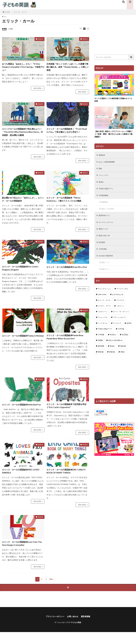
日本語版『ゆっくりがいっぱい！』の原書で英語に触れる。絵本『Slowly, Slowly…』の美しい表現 (67, 68)
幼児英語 (103, 247)
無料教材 (105, 205)
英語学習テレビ (105, 219)
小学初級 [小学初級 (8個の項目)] (101, 340)
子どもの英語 (76, 634)
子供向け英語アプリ (107, 192)
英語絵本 (41, 39)
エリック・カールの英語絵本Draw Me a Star (67, 276)
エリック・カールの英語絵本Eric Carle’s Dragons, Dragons (20, 276)
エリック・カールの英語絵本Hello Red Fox (23, 415)
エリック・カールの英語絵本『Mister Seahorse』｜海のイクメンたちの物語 (67, 206)
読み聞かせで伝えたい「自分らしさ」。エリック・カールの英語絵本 (21, 206)
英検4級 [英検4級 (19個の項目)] (101, 357)
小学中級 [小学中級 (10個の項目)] (121, 334)
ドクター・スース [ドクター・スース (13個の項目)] (104, 311)
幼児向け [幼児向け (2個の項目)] (113, 340)
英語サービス (105, 233)
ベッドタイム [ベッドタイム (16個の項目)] (103, 329)
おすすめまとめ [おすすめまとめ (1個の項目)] (118, 300)
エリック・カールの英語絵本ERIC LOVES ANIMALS (20, 481)
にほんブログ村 (101, 420)
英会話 (102, 185)
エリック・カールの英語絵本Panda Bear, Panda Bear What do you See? (66, 345)
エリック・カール (20, 12)
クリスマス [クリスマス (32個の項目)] (120, 306)
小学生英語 (104, 254)
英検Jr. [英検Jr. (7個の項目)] (123, 357)
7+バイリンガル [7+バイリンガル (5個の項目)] (122, 294)
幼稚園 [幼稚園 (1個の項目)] (100, 346)
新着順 (5, 29)
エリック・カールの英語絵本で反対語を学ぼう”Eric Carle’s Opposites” (67, 415)
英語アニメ (106, 274)
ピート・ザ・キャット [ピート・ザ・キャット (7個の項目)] (121, 317)
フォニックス (105, 178)
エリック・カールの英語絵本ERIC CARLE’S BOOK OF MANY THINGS (65, 481)
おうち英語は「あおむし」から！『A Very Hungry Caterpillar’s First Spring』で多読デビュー (22, 68)
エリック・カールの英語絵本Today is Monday (22, 345)
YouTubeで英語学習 (107, 261)
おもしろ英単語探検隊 (108, 164)
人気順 (12, 29)
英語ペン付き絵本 (109, 212)
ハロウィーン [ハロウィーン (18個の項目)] (103, 317)
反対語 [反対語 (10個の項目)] (129, 329)
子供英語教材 (105, 198)
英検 (101, 171)
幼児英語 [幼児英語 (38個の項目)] (125, 340)
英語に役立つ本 (105, 240)
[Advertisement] (114, 33)
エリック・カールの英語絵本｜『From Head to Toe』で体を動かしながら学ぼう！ (67, 134)
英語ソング (106, 268)
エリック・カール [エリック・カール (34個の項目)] (104, 306)
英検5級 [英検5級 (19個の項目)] (112, 357)
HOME (7, 12)
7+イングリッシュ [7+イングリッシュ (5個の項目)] (104, 294)
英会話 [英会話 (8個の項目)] (112, 351)
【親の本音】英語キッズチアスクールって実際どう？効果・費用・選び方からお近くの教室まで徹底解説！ (113, 135)
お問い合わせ (73, 628)
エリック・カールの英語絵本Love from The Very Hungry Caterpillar (23, 554)
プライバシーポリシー (54, 628)
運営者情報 (88, 628)
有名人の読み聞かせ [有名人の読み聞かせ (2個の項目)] (115, 346)
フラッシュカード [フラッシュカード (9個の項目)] (119, 323)
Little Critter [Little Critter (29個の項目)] (102, 300)
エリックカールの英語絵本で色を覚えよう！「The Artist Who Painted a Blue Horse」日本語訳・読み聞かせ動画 (23, 134)
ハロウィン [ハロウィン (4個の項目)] (120, 311)
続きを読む (38, 90)
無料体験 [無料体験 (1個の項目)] (101, 351)
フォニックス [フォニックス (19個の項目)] (103, 323)
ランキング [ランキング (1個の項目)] (117, 329)
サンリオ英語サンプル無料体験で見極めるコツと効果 (113, 100)
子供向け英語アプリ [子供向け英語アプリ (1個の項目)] (105, 334)
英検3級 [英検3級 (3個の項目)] (123, 351)
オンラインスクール (107, 226)
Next (51, 591)
